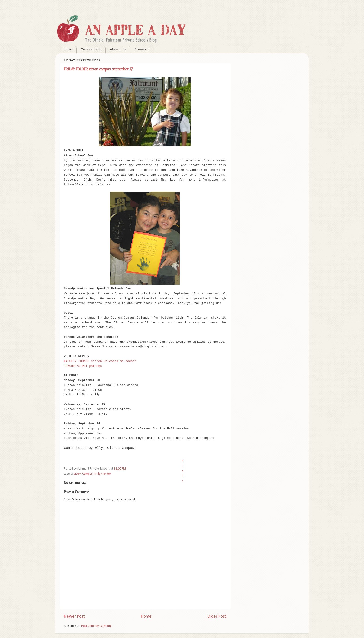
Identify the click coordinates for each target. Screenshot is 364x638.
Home (69, 50)
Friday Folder (102, 474)
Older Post (217, 617)
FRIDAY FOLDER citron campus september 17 (98, 69)
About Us (118, 50)
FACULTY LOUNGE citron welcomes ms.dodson (100, 361)
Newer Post (74, 617)
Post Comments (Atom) (96, 626)
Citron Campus (83, 474)
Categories (91, 50)
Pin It (183, 471)
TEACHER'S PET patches (83, 366)
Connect (142, 50)
